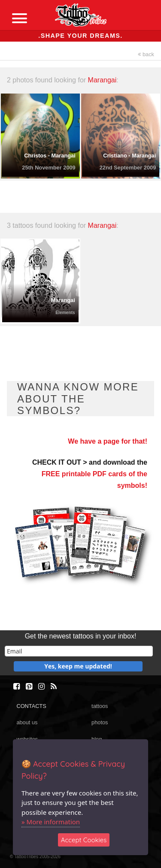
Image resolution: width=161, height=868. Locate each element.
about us (27, 722)
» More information (51, 822)
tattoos (100, 706)
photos (100, 722)
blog (97, 739)
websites (27, 739)
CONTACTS (31, 706)
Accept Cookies (84, 840)
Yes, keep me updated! (78, 666)
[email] (79, 651)
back (146, 54)
